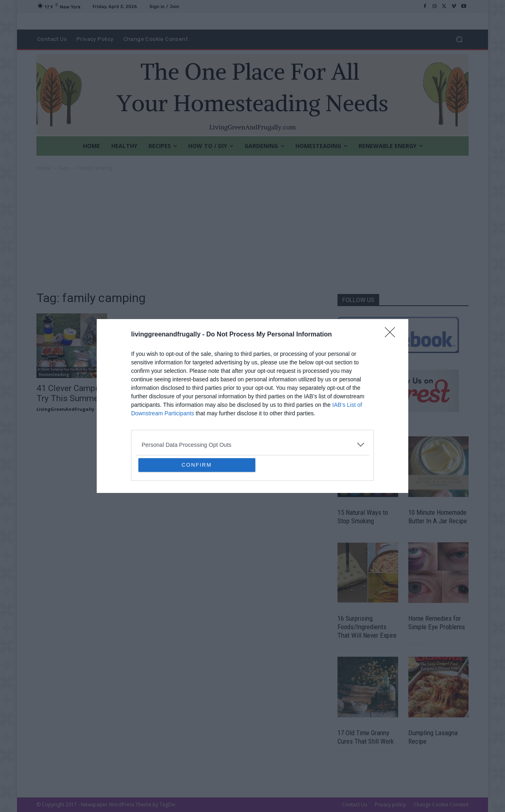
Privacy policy (390, 805)
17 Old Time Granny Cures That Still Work (366, 737)
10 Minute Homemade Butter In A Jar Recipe (438, 517)
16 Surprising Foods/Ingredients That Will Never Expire (367, 627)
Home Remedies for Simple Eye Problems (437, 623)
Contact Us (354, 805)
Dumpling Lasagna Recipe (433, 737)
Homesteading (54, 374)
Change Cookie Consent (441, 805)
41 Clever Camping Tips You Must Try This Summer (100, 393)
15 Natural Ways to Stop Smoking (363, 517)
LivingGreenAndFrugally (65, 409)
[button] (459, 39)
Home (43, 168)
